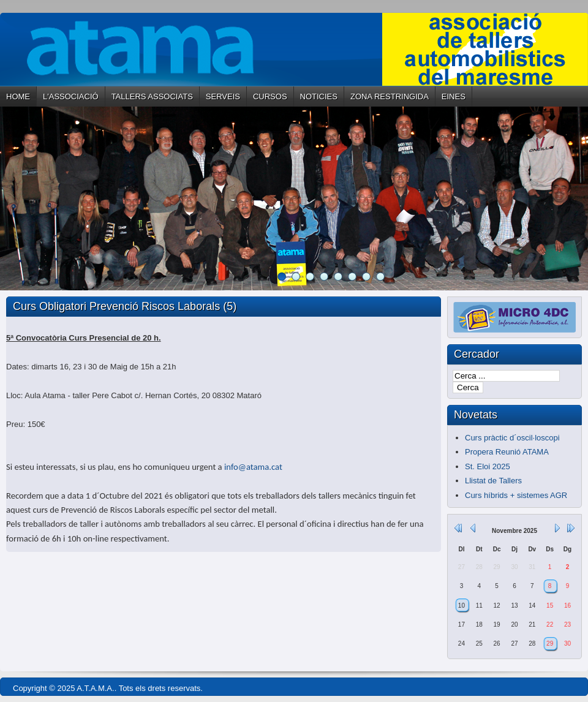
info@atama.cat (253, 467)
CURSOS (270, 96)
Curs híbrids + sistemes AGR (516, 495)
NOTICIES (319, 96)
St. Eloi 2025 (488, 466)
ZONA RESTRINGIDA (390, 96)
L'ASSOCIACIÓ (71, 96)
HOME (18, 96)
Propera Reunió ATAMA (507, 452)
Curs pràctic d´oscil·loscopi (512, 438)
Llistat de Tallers (493, 481)
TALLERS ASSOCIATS (152, 96)
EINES (454, 96)
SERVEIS (223, 96)
